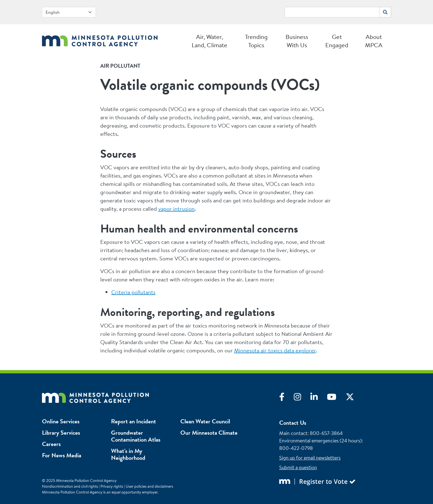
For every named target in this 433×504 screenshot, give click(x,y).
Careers (51, 444)
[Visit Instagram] (302, 398)
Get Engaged (337, 41)
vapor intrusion (176, 209)
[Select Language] (69, 12)
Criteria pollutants (133, 292)
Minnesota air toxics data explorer (275, 350)
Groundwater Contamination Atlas (136, 436)
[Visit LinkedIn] (319, 398)
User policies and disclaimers (149, 486)
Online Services (61, 421)
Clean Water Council (205, 421)
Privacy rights (112, 486)
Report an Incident (134, 421)
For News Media (62, 455)
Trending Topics (256, 41)
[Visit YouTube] (336, 398)
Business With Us (297, 41)
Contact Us (293, 423)
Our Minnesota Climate (209, 433)
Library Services (61, 433)
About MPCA (374, 41)
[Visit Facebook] (287, 398)
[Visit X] (354, 398)
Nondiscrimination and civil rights (70, 486)
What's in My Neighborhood (128, 454)
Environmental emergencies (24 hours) (320, 441)
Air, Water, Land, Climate (209, 41)
